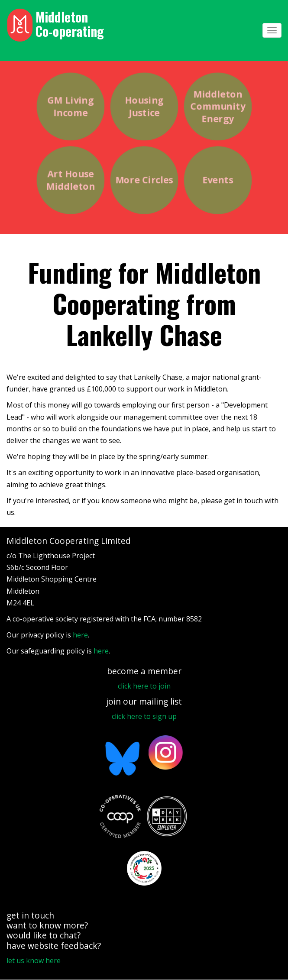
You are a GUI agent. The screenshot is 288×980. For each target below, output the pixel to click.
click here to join (144, 686)
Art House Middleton (70, 180)
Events (218, 180)
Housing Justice (144, 106)
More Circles (144, 180)
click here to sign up (144, 716)
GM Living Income (70, 106)
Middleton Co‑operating (70, 24)
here (80, 635)
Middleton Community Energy (218, 106)
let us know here (34, 961)
